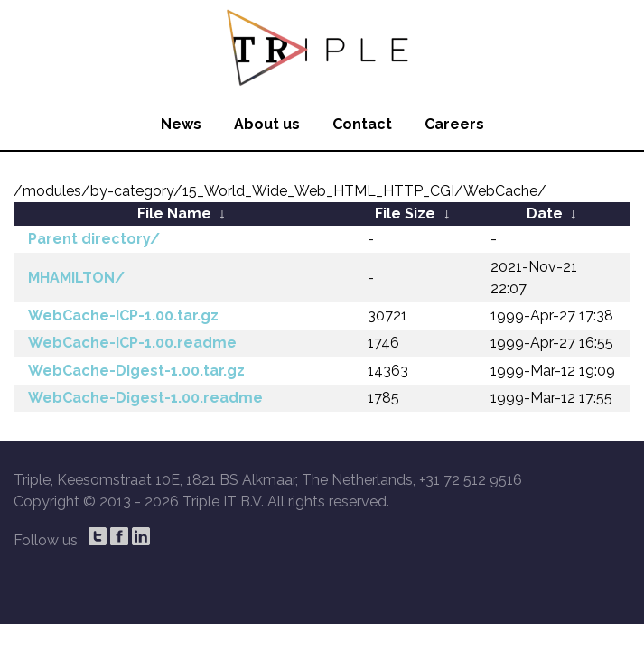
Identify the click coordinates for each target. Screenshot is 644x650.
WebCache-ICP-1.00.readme (132, 343)
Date (545, 214)
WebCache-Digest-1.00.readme (145, 398)
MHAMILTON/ (76, 278)
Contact (362, 124)
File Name (174, 214)
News (181, 124)
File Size (405, 214)
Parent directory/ (94, 239)
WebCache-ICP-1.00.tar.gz (123, 316)
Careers (454, 124)
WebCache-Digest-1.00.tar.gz (136, 371)
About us (267, 124)
